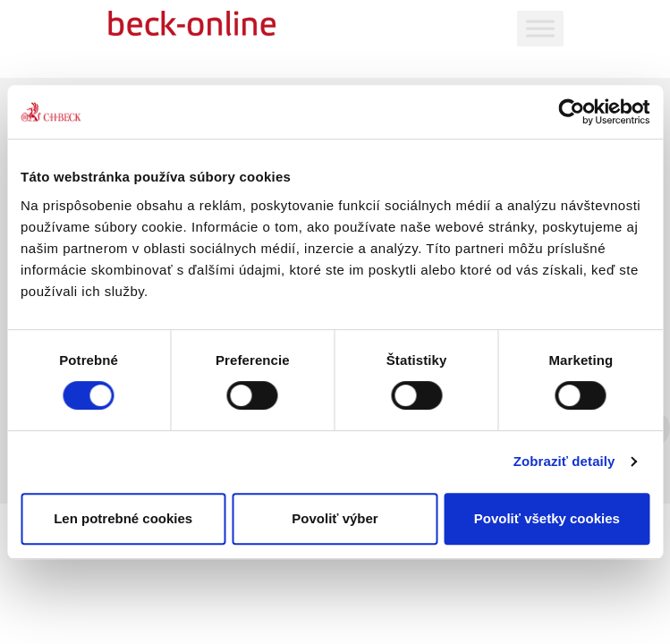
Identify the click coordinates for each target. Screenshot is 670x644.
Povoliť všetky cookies (547, 518)
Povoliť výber (335, 518)
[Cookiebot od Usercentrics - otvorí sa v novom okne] (571, 112)
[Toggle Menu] (540, 28)
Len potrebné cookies (123, 518)
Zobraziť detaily (564, 461)
